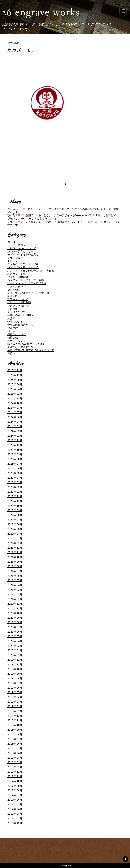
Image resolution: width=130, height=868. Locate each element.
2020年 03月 (15, 646)
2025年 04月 (15, 389)
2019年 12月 (15, 660)
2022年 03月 (15, 538)
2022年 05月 (15, 529)
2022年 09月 (15, 510)
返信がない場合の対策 (20, 347)
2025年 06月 (15, 384)
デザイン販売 (15, 258)
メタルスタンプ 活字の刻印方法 (27, 283)
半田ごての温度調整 (19, 302)
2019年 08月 (15, 678)
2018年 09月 (15, 730)
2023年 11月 (15, 445)
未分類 (11, 318)
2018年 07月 (15, 739)
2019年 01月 (15, 711)
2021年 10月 (15, 557)
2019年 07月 (15, 683)
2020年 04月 (15, 641)
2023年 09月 (15, 454)
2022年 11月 (15, 501)
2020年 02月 (15, 650)
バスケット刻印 (16, 274)
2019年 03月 (15, 702)
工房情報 (13, 309)
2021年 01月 (15, 599)
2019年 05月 (15, 692)
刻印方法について (18, 299)
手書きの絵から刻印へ (20, 315)
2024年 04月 (15, 422)
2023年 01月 (15, 492)
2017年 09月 (15, 786)
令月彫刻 (13, 290)
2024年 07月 (15, 412)
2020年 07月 (15, 627)
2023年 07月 (15, 464)
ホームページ (26, 219)
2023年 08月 (15, 459)
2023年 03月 (15, 482)
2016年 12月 (15, 823)
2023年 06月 (15, 468)
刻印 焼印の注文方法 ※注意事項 (28, 293)
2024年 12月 (15, 398)
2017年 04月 (15, 809)
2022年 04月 (15, 534)
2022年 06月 (15, 524)
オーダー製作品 (16, 245)
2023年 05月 (15, 473)
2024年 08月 (15, 408)
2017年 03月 (15, 814)
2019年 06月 (15, 688)
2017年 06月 (15, 800)
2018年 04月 (15, 753)
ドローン (13, 261)
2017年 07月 (15, 795)
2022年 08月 (15, 515)
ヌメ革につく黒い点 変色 (23, 264)
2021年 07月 (15, 571)
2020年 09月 (15, 618)
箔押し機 (13, 337)
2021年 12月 (15, 548)
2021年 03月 (15, 590)
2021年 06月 (15, 576)
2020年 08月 (15, 622)
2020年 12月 (15, 604)
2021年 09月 (15, 562)
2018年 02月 (15, 762)
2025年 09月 (15, 380)
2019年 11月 (15, 664)
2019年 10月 (15, 669)
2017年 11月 (15, 776)
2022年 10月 (15, 506)
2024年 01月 (15, 436)
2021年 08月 (15, 566)
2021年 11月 (15, 552)
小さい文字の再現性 (19, 306)
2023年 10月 (15, 450)
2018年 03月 (15, 758)
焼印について (15, 322)
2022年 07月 (15, 520)
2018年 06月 (15, 744)
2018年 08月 (15, 734)
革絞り (11, 354)
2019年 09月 (15, 674)
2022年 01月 (15, 543)
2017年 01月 (15, 818)
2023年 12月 (15, 440)
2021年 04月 (15, 585)
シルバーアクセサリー (20, 251)
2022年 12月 (15, 496)
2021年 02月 (15, 594)
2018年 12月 (15, 716)
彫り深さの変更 (16, 312)
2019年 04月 (15, 697)
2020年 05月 (15, 636)
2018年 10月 (15, 725)
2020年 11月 (15, 608)
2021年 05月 (15, 580)
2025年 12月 (15, 370)
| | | (124, 11)
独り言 (11, 331)
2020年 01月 (15, 655)
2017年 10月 (15, 781)
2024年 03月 (15, 426)
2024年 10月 (15, 403)
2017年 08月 (15, 790)
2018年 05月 (15, 748)
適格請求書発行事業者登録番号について (31, 350)
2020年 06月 (15, 632)
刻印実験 (13, 296)
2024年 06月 (15, 417)
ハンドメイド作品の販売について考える (31, 271)
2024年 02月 (15, 431)
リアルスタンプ (16, 287)
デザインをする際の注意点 (23, 255)
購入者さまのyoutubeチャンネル (26, 344)
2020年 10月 (15, 613)
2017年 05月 (15, 804)
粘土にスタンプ (16, 341)
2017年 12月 (15, 772)
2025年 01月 (15, 394)
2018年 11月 (15, 720)
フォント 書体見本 (18, 277)
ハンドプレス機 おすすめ (23, 267)
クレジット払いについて (22, 248)
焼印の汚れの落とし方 (20, 325)
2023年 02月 (15, 487)
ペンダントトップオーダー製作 (26, 280)
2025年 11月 (15, 375)
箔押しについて (16, 334)
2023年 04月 (15, 478)
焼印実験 (13, 328)
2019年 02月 (15, 706)
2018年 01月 (15, 767)
